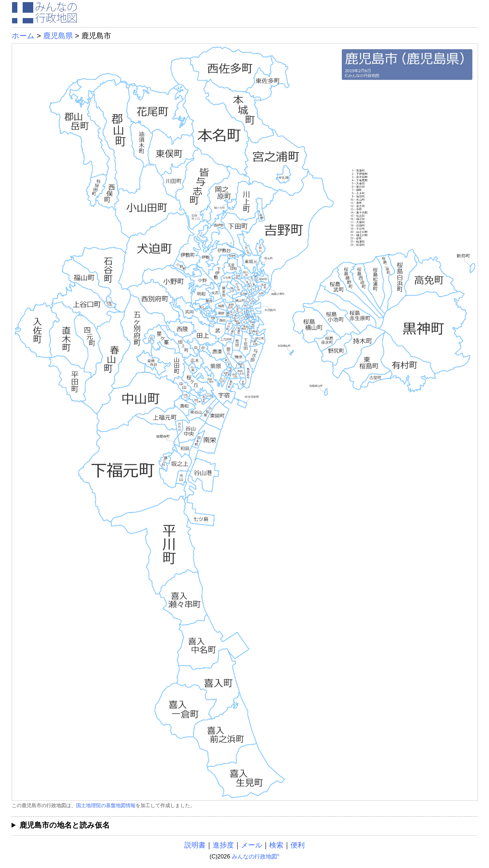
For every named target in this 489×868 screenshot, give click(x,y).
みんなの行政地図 (256, 856)
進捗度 (223, 845)
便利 (298, 845)
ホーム (23, 36)
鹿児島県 (58, 36)
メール (252, 845)
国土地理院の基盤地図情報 (106, 805)
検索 (276, 845)
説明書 (195, 845)
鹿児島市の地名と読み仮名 (65, 825)
